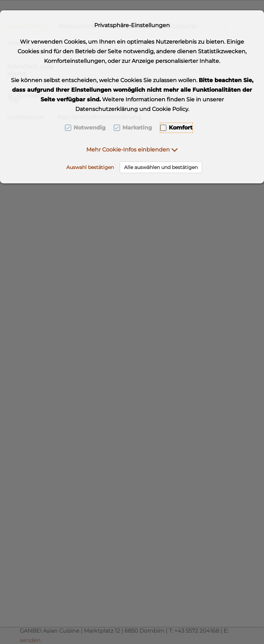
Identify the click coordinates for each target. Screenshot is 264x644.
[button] (132, 150)
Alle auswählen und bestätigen (161, 167)
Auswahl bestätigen (90, 167)
